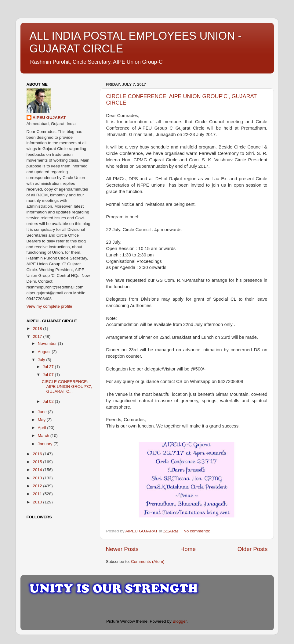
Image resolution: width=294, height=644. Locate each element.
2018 (38, 329)
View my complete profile (49, 306)
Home (188, 549)
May (42, 420)
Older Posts (253, 549)
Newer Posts (122, 549)
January (46, 444)
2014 (38, 470)
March (44, 436)
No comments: (197, 531)
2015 (38, 462)
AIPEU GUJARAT (49, 118)
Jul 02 (49, 401)
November (48, 343)
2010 (38, 502)
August (45, 352)
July (42, 360)
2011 (38, 494)
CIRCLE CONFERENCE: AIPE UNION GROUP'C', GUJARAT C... (67, 386)
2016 (38, 454)
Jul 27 (49, 367)
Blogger (180, 621)
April (43, 428)
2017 (38, 336)
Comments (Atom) (148, 562)
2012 (38, 486)
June (43, 412)
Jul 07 (49, 375)
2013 (38, 478)
